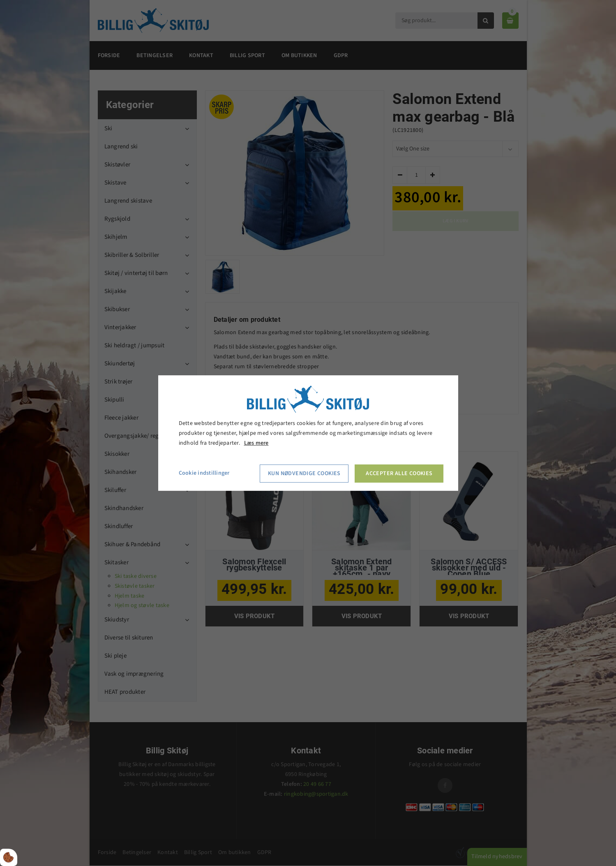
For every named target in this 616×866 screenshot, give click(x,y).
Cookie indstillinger (204, 473)
